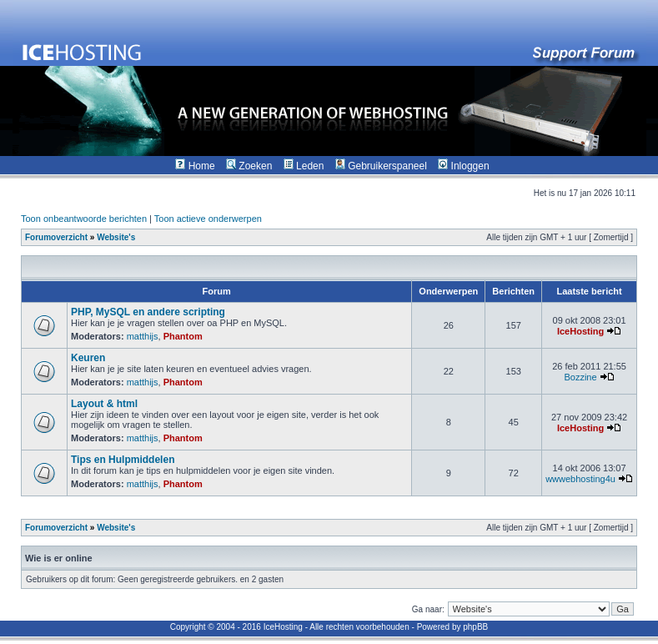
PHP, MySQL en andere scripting (148, 312)
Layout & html (104, 404)
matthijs (143, 336)
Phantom (183, 336)
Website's (116, 237)
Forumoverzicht (56, 237)
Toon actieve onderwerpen (208, 219)
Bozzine (580, 377)
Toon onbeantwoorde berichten (84, 219)
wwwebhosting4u (580, 479)
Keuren (88, 358)
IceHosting (580, 331)
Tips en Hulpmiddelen (123, 460)
